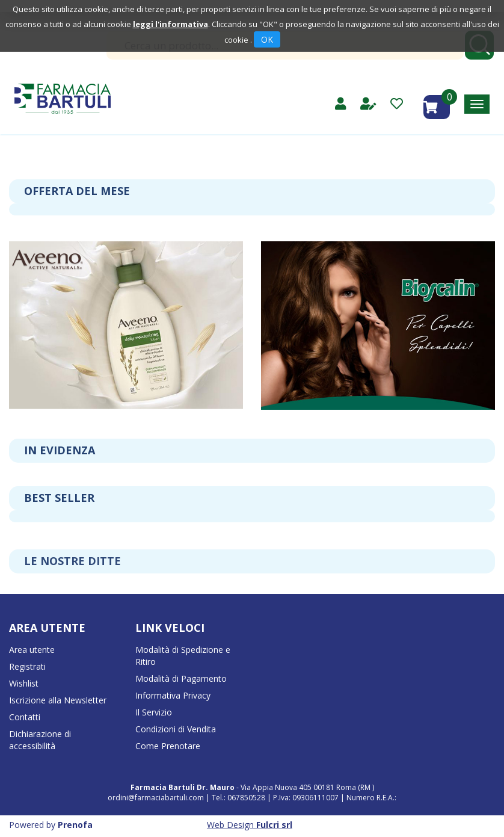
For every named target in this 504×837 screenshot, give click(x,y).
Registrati (27, 666)
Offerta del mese (77, 191)
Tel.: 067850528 (239, 798)
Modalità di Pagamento (181, 678)
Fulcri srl (274, 825)
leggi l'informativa (171, 24)
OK (267, 39)
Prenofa (75, 825)
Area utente (32, 650)
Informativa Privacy (173, 695)
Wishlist (24, 683)
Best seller (59, 498)
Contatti (25, 717)
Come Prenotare (168, 746)
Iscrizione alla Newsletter (58, 700)
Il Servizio (154, 712)
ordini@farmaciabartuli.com (156, 798)
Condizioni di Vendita (176, 729)
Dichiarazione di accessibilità (40, 740)
